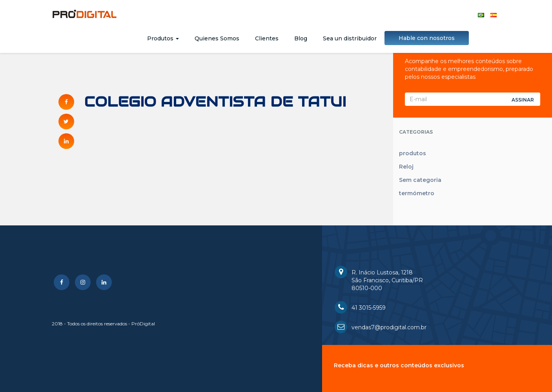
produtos (413, 153)
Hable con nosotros (427, 38)
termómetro (417, 193)
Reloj (406, 167)
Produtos (163, 38)
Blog (301, 38)
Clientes (267, 38)
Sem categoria (420, 180)
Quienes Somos (217, 38)
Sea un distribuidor (350, 38)
